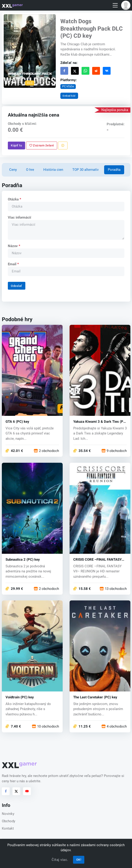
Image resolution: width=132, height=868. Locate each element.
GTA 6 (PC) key (17, 422)
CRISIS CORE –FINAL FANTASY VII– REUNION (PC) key (97, 560)
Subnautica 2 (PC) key (23, 560)
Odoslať (16, 286)
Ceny (13, 170)
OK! (79, 860)
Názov (14, 246)
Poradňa (114, 170)
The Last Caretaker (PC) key (95, 697)
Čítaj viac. (60, 860)
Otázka (14, 199)
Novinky (8, 814)
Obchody (9, 821)
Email (13, 264)
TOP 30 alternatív (85, 170)
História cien (53, 170)
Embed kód (69, 96)
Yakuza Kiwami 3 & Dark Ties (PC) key (100, 422)
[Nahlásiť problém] (63, 146)
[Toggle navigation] (115, 5)
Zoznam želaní (41, 145)
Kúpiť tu (16, 145)
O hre (30, 170)
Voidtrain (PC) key (20, 697)
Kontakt (8, 828)
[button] (126, 5)
